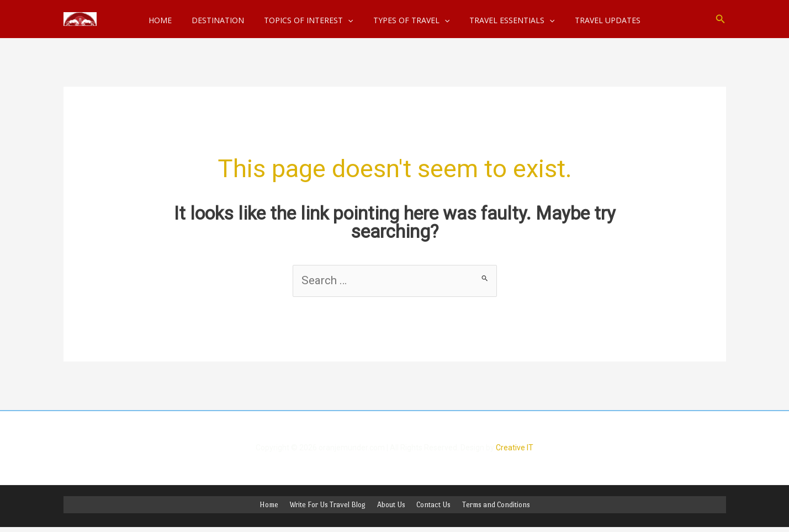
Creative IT (515, 449)
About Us (391, 506)
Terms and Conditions (489, 506)
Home (276, 506)
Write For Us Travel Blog (331, 506)
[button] (721, 19)
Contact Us (430, 506)
